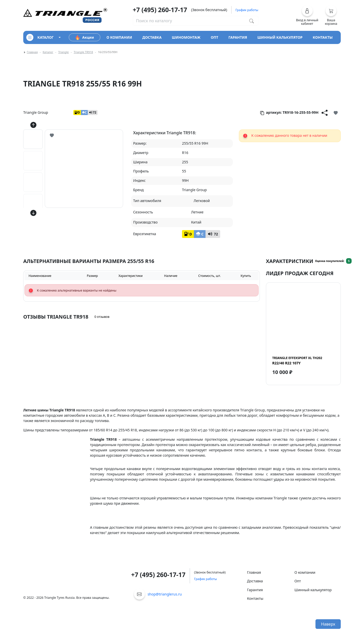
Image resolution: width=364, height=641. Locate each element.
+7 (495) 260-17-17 (160, 10)
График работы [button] (247, 10)
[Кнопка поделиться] (325, 113)
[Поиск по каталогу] (252, 21)
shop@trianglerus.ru (165, 594)
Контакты (255, 598)
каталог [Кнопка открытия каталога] (40, 37)
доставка (152, 37)
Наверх (328, 624)
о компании (119, 37)
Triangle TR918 (83, 52)
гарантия (238, 37)
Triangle (63, 52)
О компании (305, 572)
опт (215, 37)
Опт (298, 581)
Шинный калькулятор (313, 590)
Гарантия (255, 590)
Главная (32, 52)
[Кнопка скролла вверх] (33, 125)
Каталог (48, 52)
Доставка (255, 581)
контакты (323, 37)
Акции (84, 37)
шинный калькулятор (280, 37)
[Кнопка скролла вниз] (33, 213)
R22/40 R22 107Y (297, 361)
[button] (307, 15)
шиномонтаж (186, 37)
